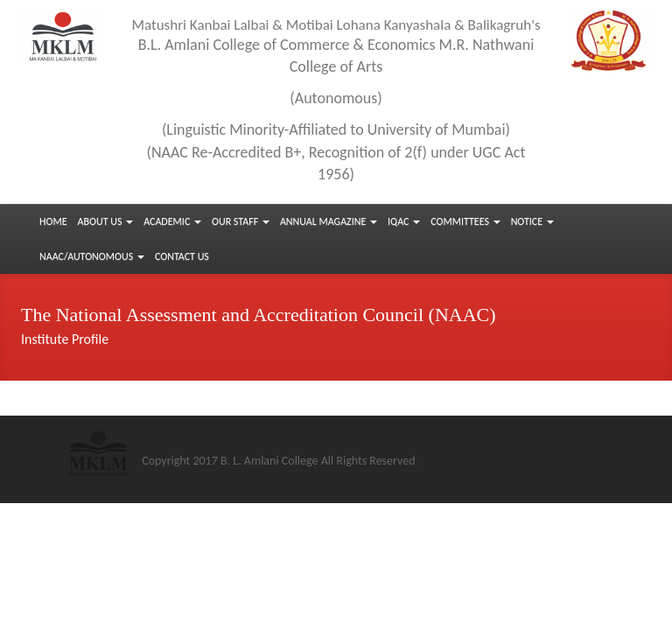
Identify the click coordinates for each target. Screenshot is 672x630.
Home (53, 221)
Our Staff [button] (241, 221)
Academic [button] (172, 221)
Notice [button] (532, 221)
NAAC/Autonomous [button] (92, 256)
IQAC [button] (404, 221)
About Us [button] (106, 221)
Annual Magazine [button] (329, 221)
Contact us (182, 256)
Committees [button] (465, 221)
